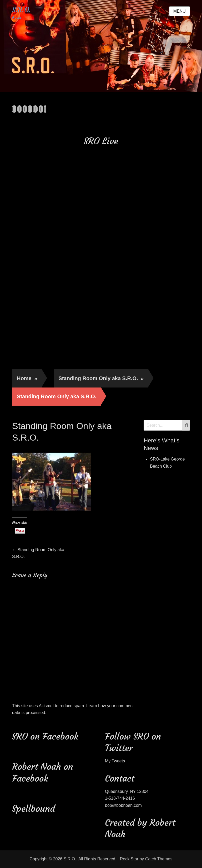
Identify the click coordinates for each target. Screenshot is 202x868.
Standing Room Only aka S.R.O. (101, 378)
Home (27, 378)
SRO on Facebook (45, 736)
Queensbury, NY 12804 (127, 791)
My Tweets (115, 761)
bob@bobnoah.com (123, 805)
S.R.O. (22, 10)
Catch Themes (159, 859)
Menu (180, 11)
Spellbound (34, 809)
